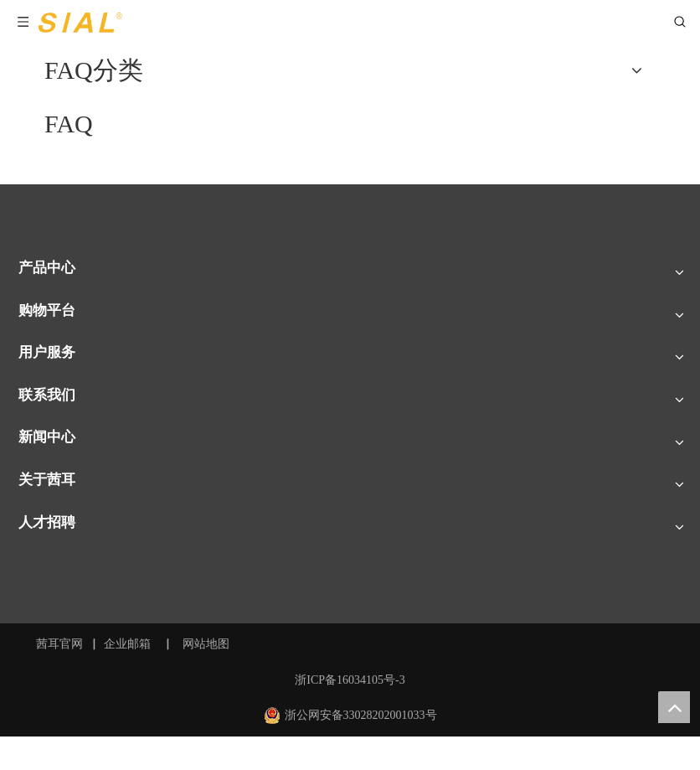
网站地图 (208, 644)
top (674, 707)
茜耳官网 (59, 644)
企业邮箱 (127, 644)
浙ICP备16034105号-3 (350, 680)
